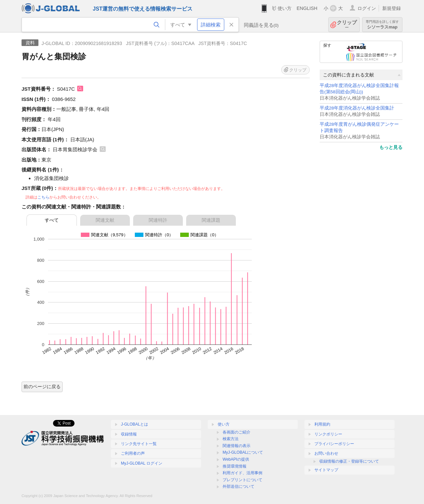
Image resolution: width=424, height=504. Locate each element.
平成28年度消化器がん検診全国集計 (357, 108)
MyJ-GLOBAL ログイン (142, 463)
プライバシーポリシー (334, 444)
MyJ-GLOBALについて (243, 452)
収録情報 (129, 434)
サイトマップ (326, 470)
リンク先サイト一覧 (139, 444)
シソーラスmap (382, 25)
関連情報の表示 (237, 446)
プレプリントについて (242, 480)
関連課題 (211, 220)
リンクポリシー (328, 434)
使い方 (285, 8)
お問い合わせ (326, 453)
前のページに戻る (42, 387)
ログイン (367, 8)
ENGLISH (307, 8)
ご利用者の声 (133, 453)
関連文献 (105, 220)
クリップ (347, 25)
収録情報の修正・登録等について (349, 461)
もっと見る (391, 147)
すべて (52, 220)
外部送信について (238, 486)
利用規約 (322, 424)
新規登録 (392, 8)
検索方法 (231, 439)
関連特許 (158, 220)
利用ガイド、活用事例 (242, 473)
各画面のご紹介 (237, 432)
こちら (43, 197)
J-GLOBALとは (134, 424)
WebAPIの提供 (236, 459)
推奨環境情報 (235, 466)
